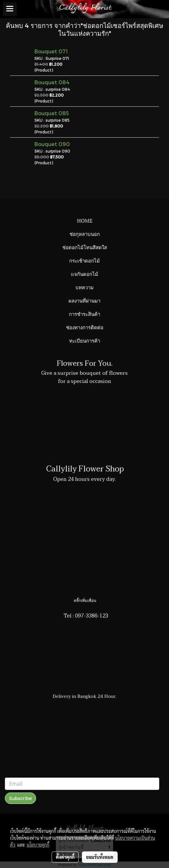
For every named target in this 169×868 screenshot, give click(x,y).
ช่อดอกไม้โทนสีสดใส (85, 247)
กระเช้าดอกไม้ (84, 260)
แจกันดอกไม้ (84, 274)
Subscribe (20, 798)
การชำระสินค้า (84, 314)
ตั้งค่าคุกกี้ (65, 857)
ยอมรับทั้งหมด (100, 857)
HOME (85, 220)
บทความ (84, 287)
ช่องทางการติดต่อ (85, 327)
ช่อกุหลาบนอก (85, 234)
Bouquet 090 (52, 144)
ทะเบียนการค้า (85, 340)
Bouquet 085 (52, 113)
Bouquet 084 (52, 82)
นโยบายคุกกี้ (38, 845)
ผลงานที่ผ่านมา (84, 300)
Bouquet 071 (51, 51)
